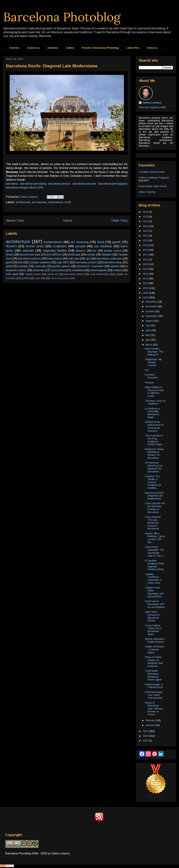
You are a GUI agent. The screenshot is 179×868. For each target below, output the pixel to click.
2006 (146, 736)
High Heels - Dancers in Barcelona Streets (152, 616)
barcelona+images (17, 188)
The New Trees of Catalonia (155, 402)
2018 (146, 250)
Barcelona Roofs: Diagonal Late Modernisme (154, 496)
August (150, 321)
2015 (146, 264)
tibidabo (107, 255)
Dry (147, 370)
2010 (146, 288)
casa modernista (99, 274)
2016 (146, 259)
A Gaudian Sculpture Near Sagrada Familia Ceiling (155, 565)
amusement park (30, 255)
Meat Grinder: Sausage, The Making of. (154, 352)
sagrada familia (55, 251)
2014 (146, 269)
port (49, 255)
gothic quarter (62, 266)
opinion (115, 266)
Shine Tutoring (147, 192)
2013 (146, 274)
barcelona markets (29, 259)
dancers (80, 251)
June (148, 330)
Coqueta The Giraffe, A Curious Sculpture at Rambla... (153, 482)
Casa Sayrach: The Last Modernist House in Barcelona (153, 523)
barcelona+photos (59, 184)
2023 (146, 226)
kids (20, 262)
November (151, 306)
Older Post (119, 220)
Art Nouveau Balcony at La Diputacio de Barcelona (154, 467)
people (80, 246)
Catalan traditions (40, 262)
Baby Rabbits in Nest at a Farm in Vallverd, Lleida (154, 392)
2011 (146, 283)
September (152, 316)
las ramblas (103, 246)
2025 (146, 217)
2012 (146, 279)
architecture (23, 202)
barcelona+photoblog (33, 184)
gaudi (116, 242)
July (148, 325)
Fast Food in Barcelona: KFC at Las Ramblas (155, 604)
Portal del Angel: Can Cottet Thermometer (154, 695)
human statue (113, 251)
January (150, 725)
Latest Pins (133, 48)
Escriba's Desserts (151, 376)
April (148, 340)
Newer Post (15, 220)
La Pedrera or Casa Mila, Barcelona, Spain (153, 413)
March (149, 345)
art (60, 255)
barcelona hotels (74, 274)
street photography (60, 278)
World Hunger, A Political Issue (154, 686)
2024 (146, 221)
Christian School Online (152, 172)
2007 (146, 731)
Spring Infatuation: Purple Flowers (155, 640)
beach (10, 255)
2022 (146, 231)
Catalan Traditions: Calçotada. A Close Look (153, 578)
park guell (12, 274)
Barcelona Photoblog (62, 17)
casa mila (40, 278)
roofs (68, 202)
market (118, 270)
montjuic (23, 266)
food (101, 242)
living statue (55, 259)
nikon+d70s (36, 188)
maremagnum (98, 270)
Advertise (53, 48)
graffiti (25, 278)
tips (88, 259)
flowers (11, 246)
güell (9, 266)
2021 (146, 236)
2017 (146, 255)
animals (28, 251)
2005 (146, 741)
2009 (146, 293)
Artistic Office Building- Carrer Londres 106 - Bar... (155, 538)
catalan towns (33, 274)
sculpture (60, 246)
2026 (146, 212)
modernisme (56, 202)
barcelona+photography (113, 184)
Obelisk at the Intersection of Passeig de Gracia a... (154, 426)
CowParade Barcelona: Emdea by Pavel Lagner (153, 675)
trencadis (41, 266)
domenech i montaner (90, 266)
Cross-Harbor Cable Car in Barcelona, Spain (153, 630)
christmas (38, 270)
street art (53, 274)
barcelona (12, 184)
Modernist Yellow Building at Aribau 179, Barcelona (154, 454)
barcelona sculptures (109, 259)
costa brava (58, 270)
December (151, 302)
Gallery (70, 48)
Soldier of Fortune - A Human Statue (155, 650)
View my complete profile (152, 107)
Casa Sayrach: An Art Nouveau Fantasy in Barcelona (155, 508)
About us (152, 48)
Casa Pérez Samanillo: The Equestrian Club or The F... (155, 551)
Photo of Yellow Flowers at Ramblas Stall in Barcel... (154, 662)
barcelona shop (113, 262)
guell (9, 262)
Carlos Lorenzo (152, 103)
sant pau (74, 259)
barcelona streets (86, 262)
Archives (14, 48)
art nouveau (39, 202)
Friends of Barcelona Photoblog (100, 48)
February (151, 720)
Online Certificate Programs (154, 178)
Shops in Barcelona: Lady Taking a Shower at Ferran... (154, 709)
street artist (35, 246)
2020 (146, 240)
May (148, 335)
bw (95, 251)
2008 (146, 298)
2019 (146, 245)
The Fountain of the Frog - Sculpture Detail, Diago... (154, 440)
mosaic (91, 255)
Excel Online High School (153, 186)
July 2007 (63, 262)
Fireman (149, 383)
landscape (74, 255)
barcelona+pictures (85, 184)
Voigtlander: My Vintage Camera (153, 362)
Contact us (33, 48)
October (150, 311)
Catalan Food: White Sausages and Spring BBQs (154, 592)
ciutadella (78, 270)
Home (68, 220)
